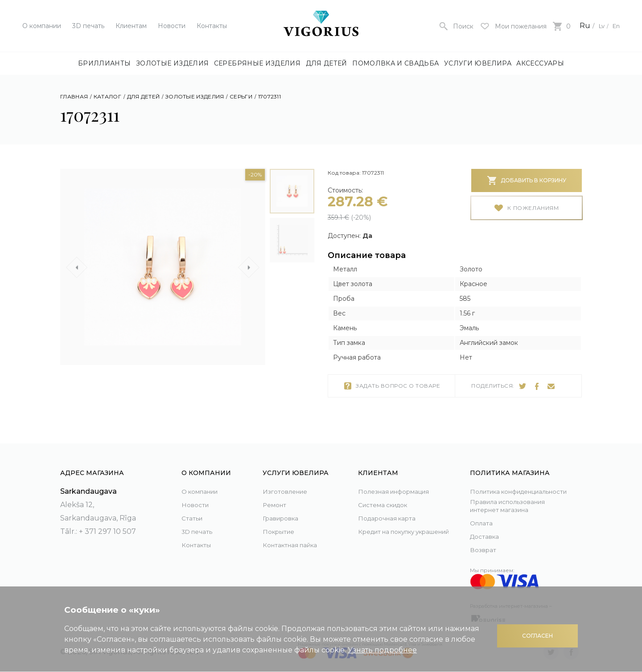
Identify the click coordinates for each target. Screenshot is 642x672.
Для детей (327, 63)
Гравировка (285, 508)
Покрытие (282, 521)
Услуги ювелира (478, 63)
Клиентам (131, 26)
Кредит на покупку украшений (394, 528)
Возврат (485, 550)
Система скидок (389, 494)
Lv (597, 26)
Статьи (194, 508)
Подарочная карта (393, 508)
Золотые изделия (172, 63)
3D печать (88, 26)
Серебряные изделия (257, 63)
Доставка (487, 536)
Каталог (107, 96)
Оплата (483, 523)
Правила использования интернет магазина (517, 505)
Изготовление (289, 481)
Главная (74, 96)
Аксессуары (540, 63)
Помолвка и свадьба (395, 63)
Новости (172, 26)
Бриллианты (105, 63)
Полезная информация (402, 481)
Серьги (241, 96)
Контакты (212, 26)
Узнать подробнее (382, 650)
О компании (42, 26)
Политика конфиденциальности (512, 484)
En (615, 26)
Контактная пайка (296, 535)
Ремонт (277, 494)
